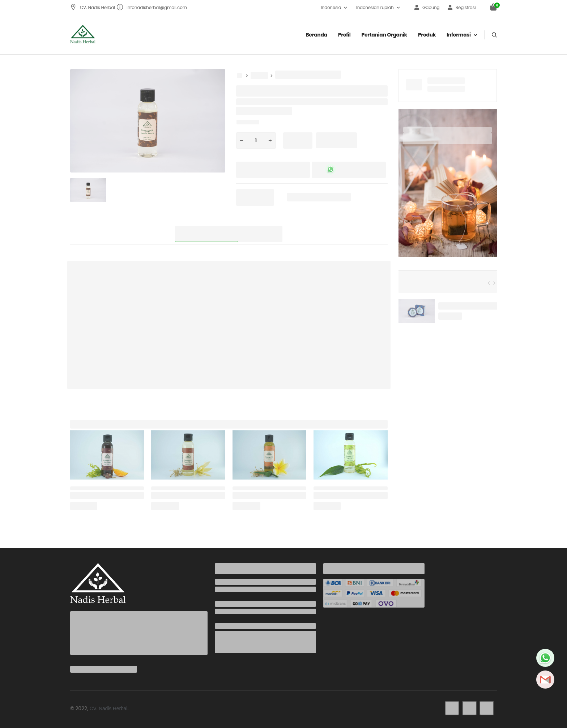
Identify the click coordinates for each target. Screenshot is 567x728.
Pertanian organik (384, 35)
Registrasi (462, 7)
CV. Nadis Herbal (93, 7)
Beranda (316, 35)
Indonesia (331, 7)
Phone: (223, 582)
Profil (344, 35)
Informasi (459, 35)
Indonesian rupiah (375, 7)
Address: (226, 626)
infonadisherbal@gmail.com (152, 7)
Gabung (427, 7)
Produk (427, 35)
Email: (222, 604)
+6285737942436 (235, 589)
